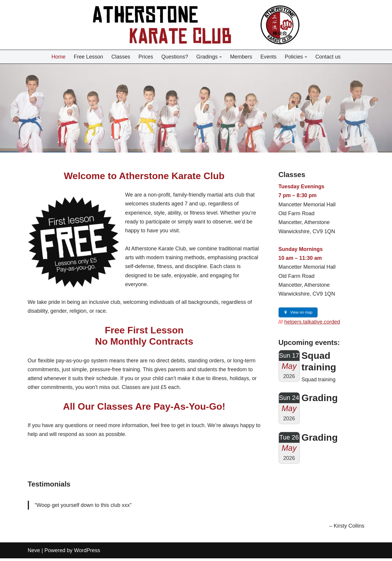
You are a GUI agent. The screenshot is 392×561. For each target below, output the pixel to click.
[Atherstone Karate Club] (196, 25)
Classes (120, 57)
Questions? (174, 57)
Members (241, 57)
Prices (145, 57)
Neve (34, 553)
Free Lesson (88, 57)
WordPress (87, 553)
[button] (221, 57)
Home (58, 57)
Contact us (329, 57)
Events (269, 57)
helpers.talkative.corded (313, 324)
